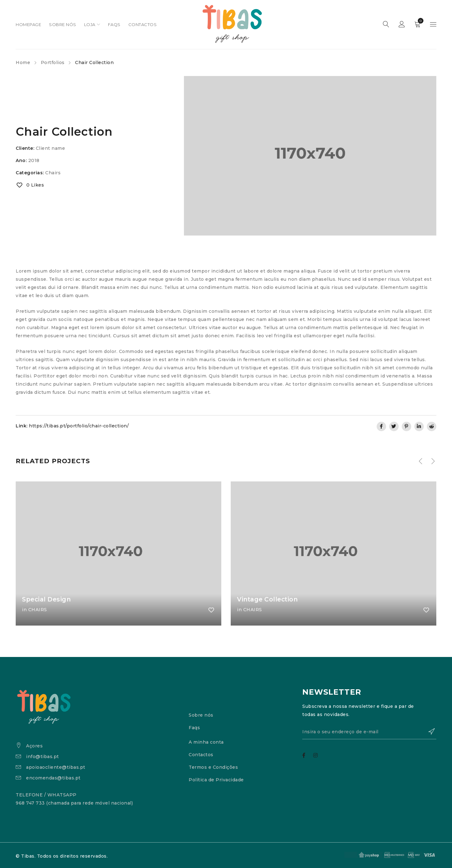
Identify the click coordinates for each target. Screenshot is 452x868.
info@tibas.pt (43, 757)
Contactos (201, 755)
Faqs (194, 728)
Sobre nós (201, 715)
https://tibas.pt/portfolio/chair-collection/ (79, 426)
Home (23, 62)
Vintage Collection (269, 611)
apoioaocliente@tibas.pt (56, 767)
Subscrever (428, 732)
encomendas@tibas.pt (53, 778)
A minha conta (206, 742)
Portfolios (53, 62)
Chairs (53, 173)
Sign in (402, 24)
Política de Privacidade (216, 780)
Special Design (47, 611)
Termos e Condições (213, 767)
